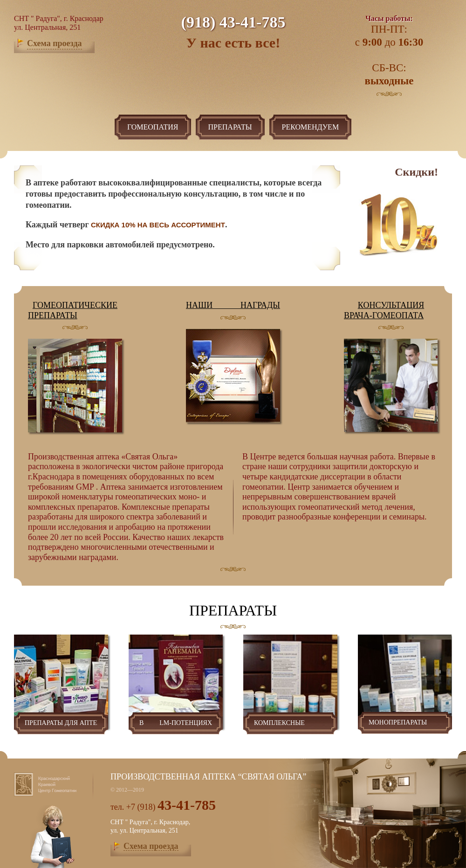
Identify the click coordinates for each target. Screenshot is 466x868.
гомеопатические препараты (73, 310)
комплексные (290, 723)
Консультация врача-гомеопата (384, 310)
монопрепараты (405, 723)
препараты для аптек (61, 723)
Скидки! (416, 172)
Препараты (230, 127)
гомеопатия (153, 127)
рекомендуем (311, 127)
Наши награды (233, 305)
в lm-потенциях (176, 723)
